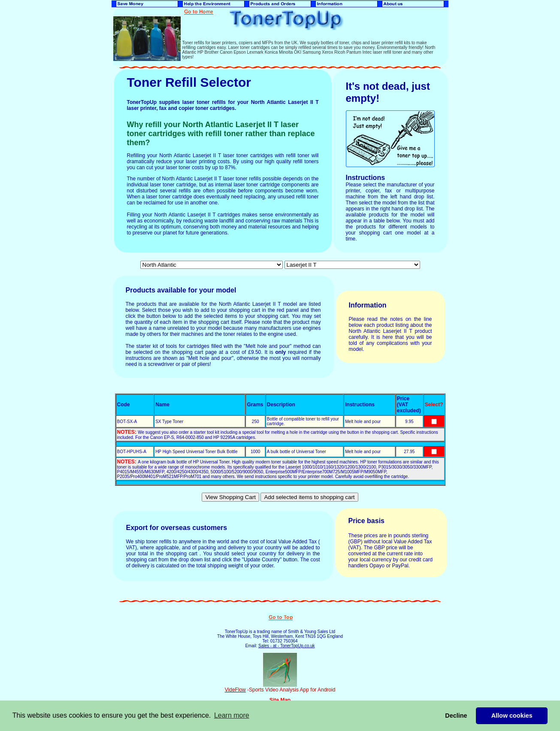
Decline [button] (456, 716)
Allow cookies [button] (512, 716)
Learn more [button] (232, 715)
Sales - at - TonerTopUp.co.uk (287, 646)
